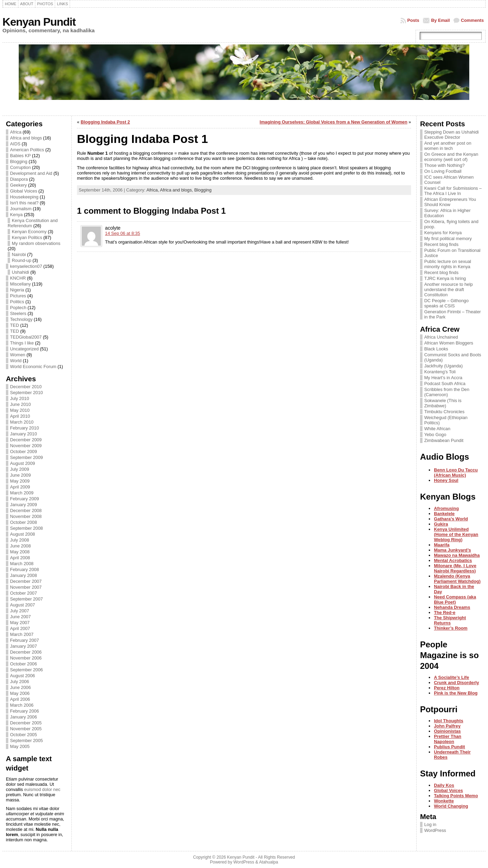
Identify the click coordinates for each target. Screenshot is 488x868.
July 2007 (20, 611)
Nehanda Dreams (452, 607)
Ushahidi (20, 272)
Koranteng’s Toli (440, 372)
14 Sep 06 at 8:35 (123, 233)
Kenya (16, 215)
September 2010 (27, 393)
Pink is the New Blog (456, 693)
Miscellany (20, 284)
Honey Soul (446, 480)
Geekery (18, 185)
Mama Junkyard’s (452, 550)
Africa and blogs (26, 138)
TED (15, 325)
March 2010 (22, 422)
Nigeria (17, 290)
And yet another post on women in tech (448, 146)
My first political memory (448, 239)
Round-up (21, 260)
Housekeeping (24, 197)
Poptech (18, 308)
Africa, (153, 190)
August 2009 (23, 463)
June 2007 (20, 617)
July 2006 (20, 682)
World (16, 361)
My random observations (36, 243)
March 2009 (22, 493)
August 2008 (23, 534)
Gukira (441, 524)
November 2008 (26, 516)
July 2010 (20, 398)
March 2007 (22, 634)
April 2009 (20, 487)
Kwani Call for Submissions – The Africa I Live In (453, 191)
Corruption (20, 167)
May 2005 (20, 746)
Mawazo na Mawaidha (457, 555)
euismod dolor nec (42, 789)
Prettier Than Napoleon (448, 739)
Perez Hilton (447, 688)
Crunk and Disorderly (456, 683)
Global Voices (24, 191)
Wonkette (444, 801)
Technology (21, 319)
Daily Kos (444, 785)
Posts (413, 20)
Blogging (19, 161)
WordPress (435, 830)
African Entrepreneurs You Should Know (450, 202)
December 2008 (26, 510)
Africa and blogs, (177, 190)
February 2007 (24, 640)
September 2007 (27, 599)
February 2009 (24, 499)
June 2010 (20, 404)
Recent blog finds (441, 244)
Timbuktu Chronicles (444, 412)
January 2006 (24, 717)
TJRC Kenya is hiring (445, 278)
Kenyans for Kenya (443, 233)
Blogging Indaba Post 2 (105, 122)
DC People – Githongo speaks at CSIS (446, 303)
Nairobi (19, 254)
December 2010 (26, 387)
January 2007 (24, 646)
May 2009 (20, 481)
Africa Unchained (441, 337)
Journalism (21, 209)
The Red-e (445, 612)
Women (18, 355)
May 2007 (20, 623)
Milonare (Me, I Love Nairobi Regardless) (455, 568)
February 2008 (24, 569)
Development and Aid (31, 173)
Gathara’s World (451, 519)
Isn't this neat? (24, 203)
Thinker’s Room (451, 628)
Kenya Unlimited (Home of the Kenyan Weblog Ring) (456, 534)
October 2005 (24, 735)
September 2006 (27, 670)
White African (437, 429)
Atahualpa (268, 862)
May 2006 (20, 693)
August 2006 (23, 676)
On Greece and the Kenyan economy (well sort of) (451, 157)
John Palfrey (447, 726)
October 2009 (24, 452)
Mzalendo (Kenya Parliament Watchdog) (457, 579)
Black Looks (436, 349)
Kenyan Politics (27, 237)
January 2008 (24, 575)
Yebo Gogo (435, 435)
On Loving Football (443, 171)
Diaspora (19, 179)
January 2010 (24, 434)
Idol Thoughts (449, 721)
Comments (472, 20)
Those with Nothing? (445, 165)
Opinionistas (447, 731)
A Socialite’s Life (451, 677)
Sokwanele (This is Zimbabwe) (443, 403)
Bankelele (444, 514)
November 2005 (26, 729)
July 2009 (20, 469)
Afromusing (446, 508)
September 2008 (27, 528)
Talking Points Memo (456, 796)
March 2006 (22, 705)
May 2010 (20, 410)
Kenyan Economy (29, 232)
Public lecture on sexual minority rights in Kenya (448, 264)
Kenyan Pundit (39, 22)
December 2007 (26, 581)
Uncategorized (24, 349)
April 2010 (20, 416)
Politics (17, 302)
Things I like (22, 343)
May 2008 (20, 552)
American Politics (27, 150)
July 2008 (20, 540)
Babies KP (20, 156)
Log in (430, 824)
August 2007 (23, 605)
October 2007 (24, 593)
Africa (16, 132)
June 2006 (20, 687)
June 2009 (20, 475)
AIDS (15, 144)
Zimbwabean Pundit (444, 440)
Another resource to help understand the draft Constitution (448, 290)
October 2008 (24, 522)
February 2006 (24, 711)
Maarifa (442, 545)
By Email (441, 20)
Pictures (18, 296)
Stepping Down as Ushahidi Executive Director (451, 135)
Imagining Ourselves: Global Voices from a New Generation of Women (333, 122)
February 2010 (24, 428)
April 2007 (20, 628)
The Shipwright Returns (450, 620)
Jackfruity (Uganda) (443, 366)
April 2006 (20, 699)
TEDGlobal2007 (26, 337)
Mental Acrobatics (453, 560)
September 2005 (27, 741)
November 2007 (26, 587)
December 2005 (26, 723)
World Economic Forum (33, 367)
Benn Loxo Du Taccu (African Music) (456, 473)
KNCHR (18, 278)
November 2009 (26, 446)
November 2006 (26, 658)
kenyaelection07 (26, 266)
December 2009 (26, 440)
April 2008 (20, 558)
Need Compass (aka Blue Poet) (455, 599)
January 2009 (24, 505)
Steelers (18, 313)
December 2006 (26, 652)
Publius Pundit (450, 747)
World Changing (451, 806)
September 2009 (27, 457)
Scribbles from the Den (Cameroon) (447, 392)
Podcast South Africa (445, 384)
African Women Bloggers (449, 343)
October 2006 (24, 664)
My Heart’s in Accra (443, 378)
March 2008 (22, 564)
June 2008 (20, 546)
